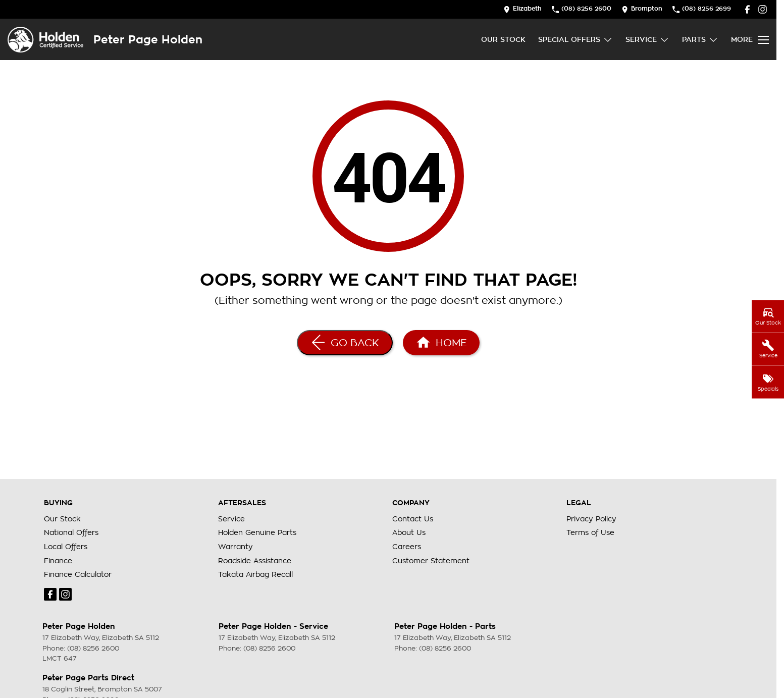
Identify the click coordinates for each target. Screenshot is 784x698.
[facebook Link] (747, 9)
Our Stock (503, 39)
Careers (407, 547)
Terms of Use (590, 532)
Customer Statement (431, 561)
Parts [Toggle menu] (700, 40)
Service (231, 519)
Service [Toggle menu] (647, 40)
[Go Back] (345, 343)
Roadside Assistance (255, 561)
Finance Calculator (78, 574)
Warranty (236, 547)
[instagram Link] (763, 9)
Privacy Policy (591, 519)
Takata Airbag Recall (255, 574)
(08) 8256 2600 (93, 648)
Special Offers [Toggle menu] (576, 40)
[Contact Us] (522, 9)
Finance (58, 561)
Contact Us (413, 519)
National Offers (71, 532)
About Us (409, 532)
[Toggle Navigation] (750, 40)
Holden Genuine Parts (257, 532)
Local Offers (66, 547)
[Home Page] (45, 40)
